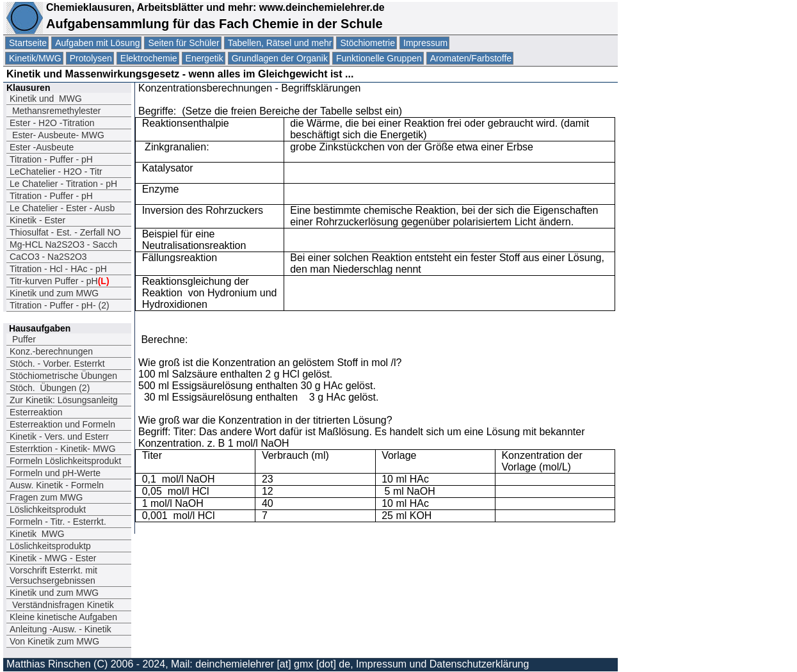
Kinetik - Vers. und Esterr (59, 436)
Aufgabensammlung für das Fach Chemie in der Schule (214, 24)
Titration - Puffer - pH (51, 159)
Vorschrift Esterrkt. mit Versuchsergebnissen (53, 575)
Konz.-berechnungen (51, 351)
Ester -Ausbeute (42, 147)
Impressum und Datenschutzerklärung (442, 664)
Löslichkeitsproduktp (50, 546)
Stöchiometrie (367, 43)
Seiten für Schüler (183, 43)
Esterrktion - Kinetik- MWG (63, 449)
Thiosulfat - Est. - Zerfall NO (65, 232)
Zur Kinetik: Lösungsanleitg (64, 400)
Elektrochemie (149, 58)
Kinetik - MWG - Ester (53, 558)
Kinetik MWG (37, 534)
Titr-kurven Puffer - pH (60, 281)
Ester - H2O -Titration (52, 123)
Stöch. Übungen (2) (50, 388)
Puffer (23, 339)
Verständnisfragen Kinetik (62, 605)
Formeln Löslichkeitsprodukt (65, 461)
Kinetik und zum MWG (54, 293)
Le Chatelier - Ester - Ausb (62, 208)
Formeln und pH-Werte (55, 473)
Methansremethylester (55, 111)
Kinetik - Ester (37, 220)
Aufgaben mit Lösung (97, 43)
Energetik (205, 58)
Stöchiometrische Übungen (63, 376)
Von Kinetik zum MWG (54, 641)
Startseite (28, 43)
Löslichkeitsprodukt (48, 509)
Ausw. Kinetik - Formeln (57, 485)
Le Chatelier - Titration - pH (63, 184)
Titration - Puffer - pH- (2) (60, 305)
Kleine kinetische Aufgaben (63, 617)
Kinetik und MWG (46, 99)
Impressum (425, 43)
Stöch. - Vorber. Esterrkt (57, 364)
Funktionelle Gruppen (379, 58)
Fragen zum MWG (46, 497)
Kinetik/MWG (35, 58)
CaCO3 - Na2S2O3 (48, 257)
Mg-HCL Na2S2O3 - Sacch (63, 244)
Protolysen (91, 58)
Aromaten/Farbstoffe (471, 58)
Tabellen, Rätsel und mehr (280, 43)
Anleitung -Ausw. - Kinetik (60, 629)
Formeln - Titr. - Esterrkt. (58, 522)
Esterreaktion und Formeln (62, 424)
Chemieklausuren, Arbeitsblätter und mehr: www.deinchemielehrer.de (214, 7)
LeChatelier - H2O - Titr (56, 172)
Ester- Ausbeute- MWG (57, 135)
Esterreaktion (36, 412)
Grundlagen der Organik (280, 58)
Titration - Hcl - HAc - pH (58, 269)
